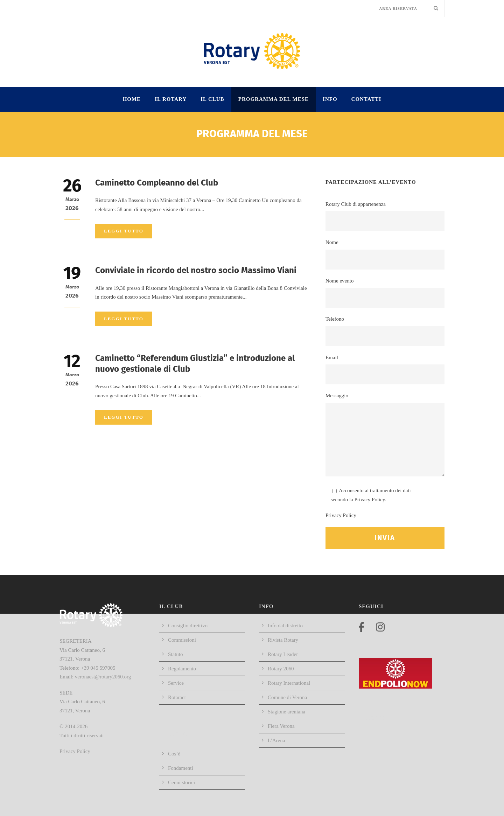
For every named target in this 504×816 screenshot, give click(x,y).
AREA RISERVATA (398, 8)
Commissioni (182, 640)
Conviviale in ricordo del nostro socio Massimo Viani (196, 271)
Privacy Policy (341, 515)
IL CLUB (212, 99)
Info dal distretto (285, 626)
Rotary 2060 (281, 669)
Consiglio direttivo (188, 626)
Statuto (176, 654)
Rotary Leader (283, 654)
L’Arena (276, 740)
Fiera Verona (281, 726)
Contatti (366, 99)
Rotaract (177, 697)
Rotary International (289, 683)
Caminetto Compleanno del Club (157, 183)
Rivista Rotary (283, 640)
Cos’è (174, 754)
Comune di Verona (287, 697)
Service (176, 683)
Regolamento (182, 669)
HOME (132, 99)
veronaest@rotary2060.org (103, 677)
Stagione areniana (286, 712)
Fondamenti (181, 768)
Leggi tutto (124, 231)
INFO (330, 99)
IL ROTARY (171, 99)
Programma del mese (274, 99)
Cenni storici (181, 782)
